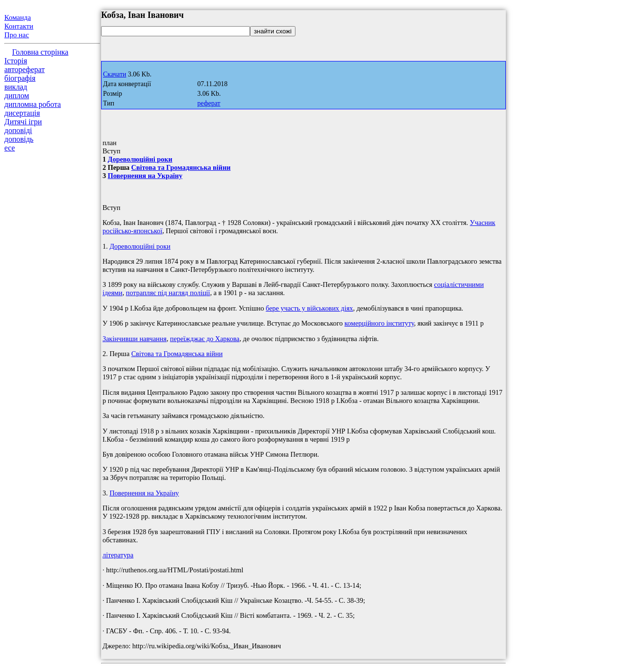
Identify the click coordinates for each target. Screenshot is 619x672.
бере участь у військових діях (309, 308)
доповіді (18, 130)
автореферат (24, 69)
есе (10, 148)
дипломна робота (33, 104)
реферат (209, 103)
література (118, 555)
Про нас (17, 35)
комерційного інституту (379, 323)
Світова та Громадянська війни (181, 167)
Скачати (115, 74)
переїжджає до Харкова (205, 339)
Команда (18, 17)
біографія (20, 78)
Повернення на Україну (145, 176)
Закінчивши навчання (134, 339)
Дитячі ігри (23, 122)
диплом (17, 96)
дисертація (22, 113)
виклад (16, 87)
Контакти (19, 26)
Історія (16, 61)
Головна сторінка (40, 52)
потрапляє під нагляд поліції (168, 293)
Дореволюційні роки (140, 159)
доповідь (19, 139)
